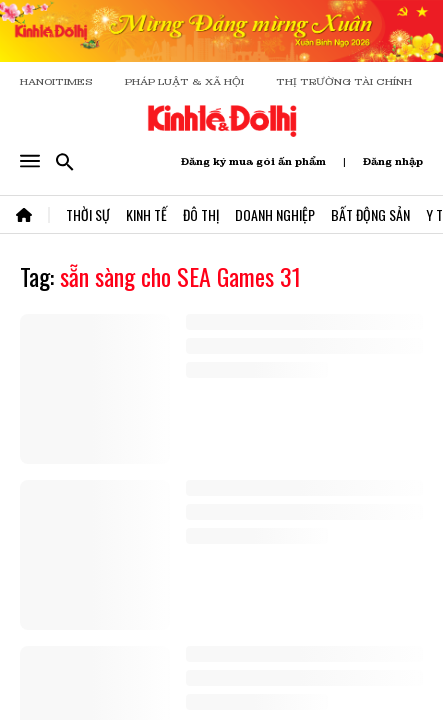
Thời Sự (88, 214)
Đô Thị (201, 214)
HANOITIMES (56, 81)
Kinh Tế (146, 214)
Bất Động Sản (370, 214)
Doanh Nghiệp (275, 214)
